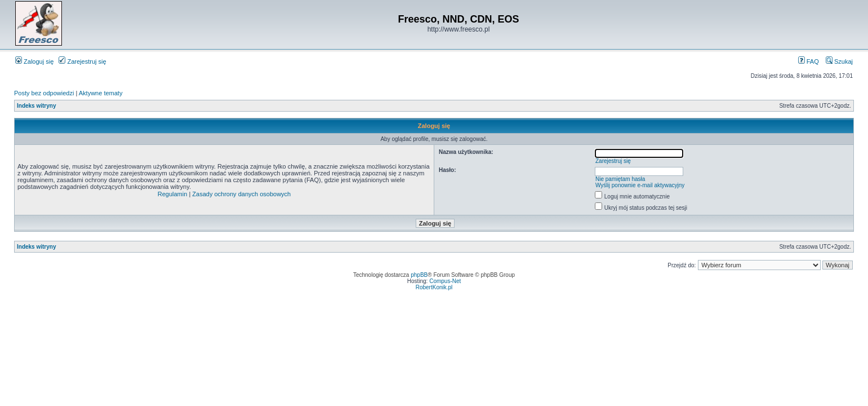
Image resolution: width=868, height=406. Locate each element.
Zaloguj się (34, 61)
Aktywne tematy (101, 93)
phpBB (419, 275)
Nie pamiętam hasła (620, 179)
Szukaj (839, 61)
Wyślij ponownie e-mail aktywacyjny (640, 185)
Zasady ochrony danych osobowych (241, 194)
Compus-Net (445, 281)
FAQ (809, 61)
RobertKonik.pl (434, 287)
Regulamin (173, 194)
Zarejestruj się (82, 61)
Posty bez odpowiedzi (44, 93)
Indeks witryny (36, 106)
